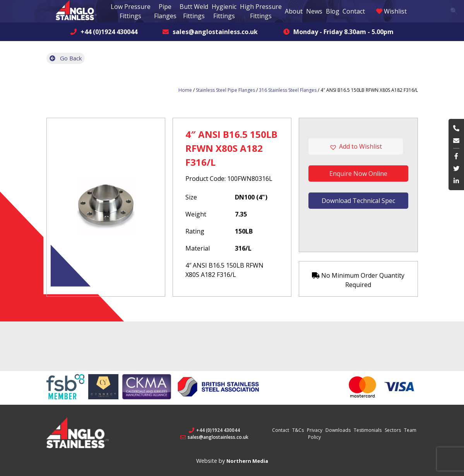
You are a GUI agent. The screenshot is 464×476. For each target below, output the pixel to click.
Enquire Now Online (358, 174)
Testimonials (368, 430)
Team (410, 430)
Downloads (338, 430)
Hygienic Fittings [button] (224, 11)
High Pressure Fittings (261, 11)
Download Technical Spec (358, 201)
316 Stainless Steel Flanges (288, 90)
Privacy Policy (315, 434)
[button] (358, 146)
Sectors (393, 430)
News (314, 11)
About (294, 11)
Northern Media (247, 461)
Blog (333, 11)
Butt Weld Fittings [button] (194, 11)
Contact (354, 11)
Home (185, 90)
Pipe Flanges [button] (165, 11)
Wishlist (391, 11)
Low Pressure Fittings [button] (131, 11)
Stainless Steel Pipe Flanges (225, 90)
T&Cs (298, 430)
